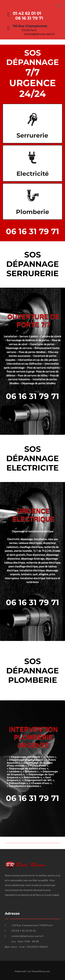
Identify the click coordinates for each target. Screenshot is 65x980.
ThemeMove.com (40, 971)
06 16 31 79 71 (32, 231)
